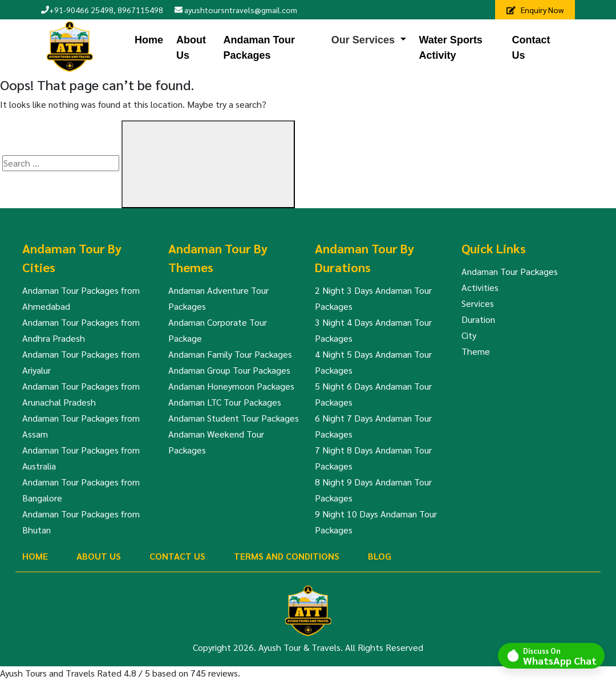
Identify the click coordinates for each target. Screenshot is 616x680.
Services (478, 303)
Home (149, 40)
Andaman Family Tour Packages (230, 354)
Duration (478, 319)
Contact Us (531, 48)
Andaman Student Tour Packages (234, 418)
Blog (380, 556)
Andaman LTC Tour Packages (225, 402)
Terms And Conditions (287, 556)
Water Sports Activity (451, 48)
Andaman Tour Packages (259, 48)
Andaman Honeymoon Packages (231, 386)
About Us (191, 48)
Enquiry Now (535, 10)
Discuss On (560, 655)
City (469, 335)
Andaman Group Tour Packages (229, 370)
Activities (480, 287)
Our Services (363, 40)
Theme (476, 351)
